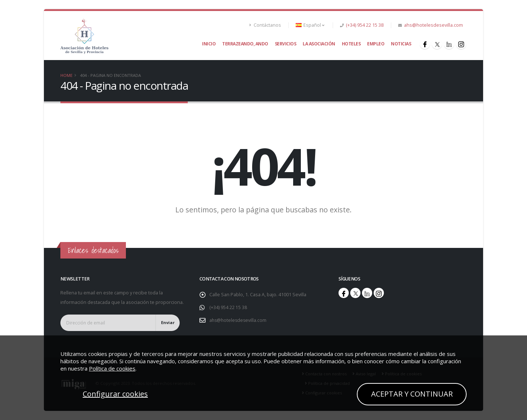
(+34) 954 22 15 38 (365, 25)
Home (66, 75)
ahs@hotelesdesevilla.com (433, 25)
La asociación (319, 44)
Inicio (209, 44)
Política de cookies (112, 368)
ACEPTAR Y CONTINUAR (412, 394)
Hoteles (351, 44)
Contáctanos (265, 25)
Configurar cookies (115, 394)
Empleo (376, 44)
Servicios (286, 44)
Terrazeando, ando (245, 44)
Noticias (401, 44)
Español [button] (310, 25)
